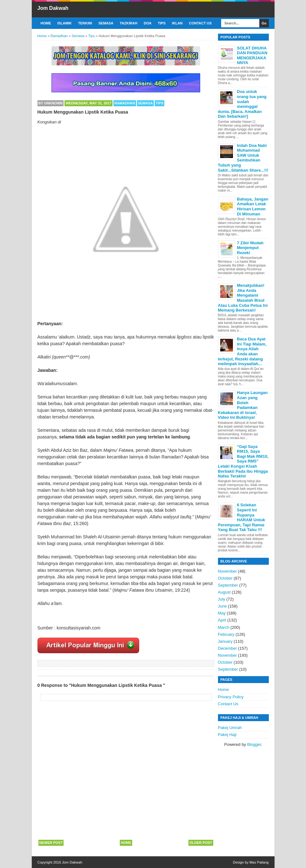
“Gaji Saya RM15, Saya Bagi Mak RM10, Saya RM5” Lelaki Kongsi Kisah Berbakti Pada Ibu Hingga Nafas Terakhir (243, 461)
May (222, 613)
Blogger (254, 744)
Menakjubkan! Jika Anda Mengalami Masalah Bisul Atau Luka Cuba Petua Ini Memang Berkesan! (243, 298)
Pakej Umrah (230, 728)
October (225, 578)
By (51, 103)
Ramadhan (125, 103)
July (222, 599)
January (225, 641)
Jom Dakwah (53, 8)
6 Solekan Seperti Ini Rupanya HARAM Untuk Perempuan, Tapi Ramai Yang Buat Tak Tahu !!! (242, 517)
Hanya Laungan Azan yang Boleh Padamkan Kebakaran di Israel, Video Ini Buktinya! (243, 405)
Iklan (177, 23)
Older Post (201, 843)
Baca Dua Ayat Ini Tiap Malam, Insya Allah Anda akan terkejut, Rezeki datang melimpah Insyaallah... (242, 351)
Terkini (85, 23)
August (224, 592)
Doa (147, 23)
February (226, 634)
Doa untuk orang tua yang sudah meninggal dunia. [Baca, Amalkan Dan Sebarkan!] (242, 104)
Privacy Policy (231, 697)
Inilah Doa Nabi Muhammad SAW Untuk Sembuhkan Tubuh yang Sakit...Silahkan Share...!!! (243, 158)
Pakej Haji (227, 735)
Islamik (65, 23)
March (224, 627)
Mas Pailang (259, 862)
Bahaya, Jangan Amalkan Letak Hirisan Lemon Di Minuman (253, 207)
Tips (162, 23)
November (228, 571)
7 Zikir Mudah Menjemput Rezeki (250, 248)
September (228, 585)
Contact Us (200, 23)
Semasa (106, 23)
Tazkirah (129, 23)
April (222, 620)
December (228, 648)
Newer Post (51, 843)
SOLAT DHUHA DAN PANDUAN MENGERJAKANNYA (252, 56)
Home (46, 23)
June (222, 606)
